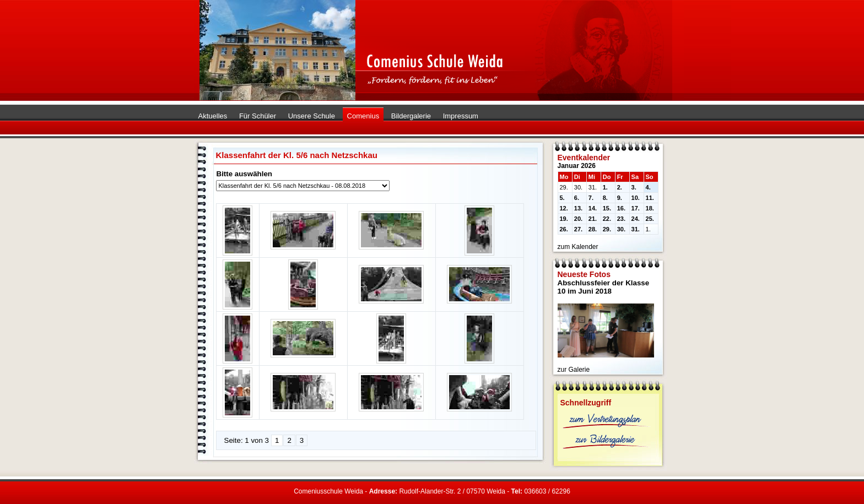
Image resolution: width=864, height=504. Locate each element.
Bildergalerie (411, 116)
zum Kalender (578, 247)
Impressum (461, 116)
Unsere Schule (312, 116)
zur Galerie (574, 370)
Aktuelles (213, 116)
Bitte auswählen (244, 174)
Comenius (363, 116)
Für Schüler (258, 116)
